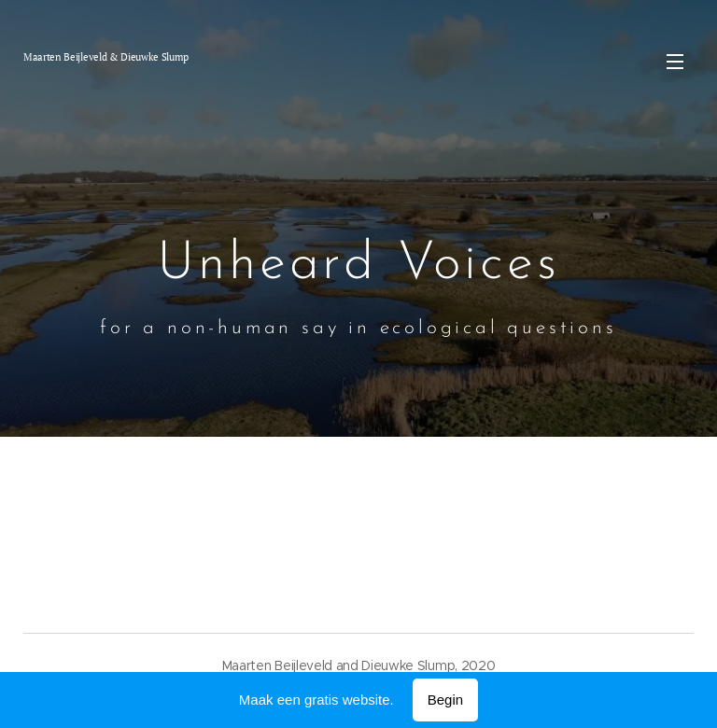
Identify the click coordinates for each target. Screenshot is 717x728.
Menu (675, 62)
